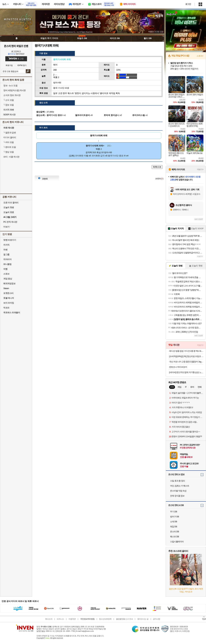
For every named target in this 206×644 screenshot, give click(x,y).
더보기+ (200, 169)
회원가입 (9, 65)
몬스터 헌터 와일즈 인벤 (16, 46)
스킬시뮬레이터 (177, 542)
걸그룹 (6, 254)
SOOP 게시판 (9, 115)
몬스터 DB (175, 532)
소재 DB (174, 522)
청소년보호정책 (105, 619)
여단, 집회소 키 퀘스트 (180, 486)
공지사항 (156, 619)
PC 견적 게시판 (10, 222)
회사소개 (49, 619)
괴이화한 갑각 (98, 156)
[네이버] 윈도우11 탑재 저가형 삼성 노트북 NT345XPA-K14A (186, 372)
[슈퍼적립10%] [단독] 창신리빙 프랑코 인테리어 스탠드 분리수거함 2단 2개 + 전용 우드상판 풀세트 (186, 356)
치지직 (6, 245)
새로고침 (198, 219)
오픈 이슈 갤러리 (11, 203)
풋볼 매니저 (9, 298)
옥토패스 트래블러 (12, 312)
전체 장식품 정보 (177, 496)
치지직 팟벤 (9, 110)
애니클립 (7, 264)
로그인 (188, 4)
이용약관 (72, 619)
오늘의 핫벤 (9, 207)
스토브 (6, 274)
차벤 (5, 250)
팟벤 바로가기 (10, 240)
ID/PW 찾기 (22, 65)
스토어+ (200, 56)
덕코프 (6, 308)
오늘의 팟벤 (9, 212)
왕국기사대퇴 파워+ (95, 146)
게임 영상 (8, 279)
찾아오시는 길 (143, 619)
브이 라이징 (9, 303)
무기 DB (174, 512)
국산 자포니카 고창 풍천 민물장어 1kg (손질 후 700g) (186, 362)
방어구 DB (175, 517)
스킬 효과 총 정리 (178, 481)
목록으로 (157, 167)
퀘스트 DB (175, 537)
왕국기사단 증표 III (117, 156)
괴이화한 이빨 (82, 156)
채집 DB (174, 527)
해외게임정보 (9, 283)
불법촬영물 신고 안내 (124, 619)
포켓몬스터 (8, 293)
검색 (28, 71)
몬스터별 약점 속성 (178, 491)
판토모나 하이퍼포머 (178, 367)
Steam (6, 288)
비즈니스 (60, 619)
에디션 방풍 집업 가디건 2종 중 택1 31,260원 (186, 351)
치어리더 (7, 259)
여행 (5, 269)
